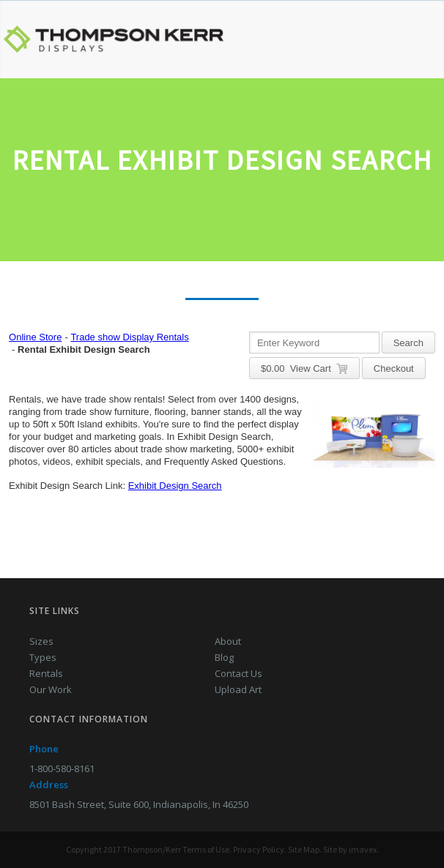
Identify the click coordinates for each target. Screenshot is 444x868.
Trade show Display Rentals (129, 337)
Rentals (46, 673)
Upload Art (238, 689)
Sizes (41, 641)
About (228, 641)
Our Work (51, 689)
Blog (224, 657)
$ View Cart (304, 369)
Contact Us (238, 673)
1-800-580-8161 (62, 768)
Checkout (394, 368)
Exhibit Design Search (175, 486)
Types (43, 657)
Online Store (35, 337)
